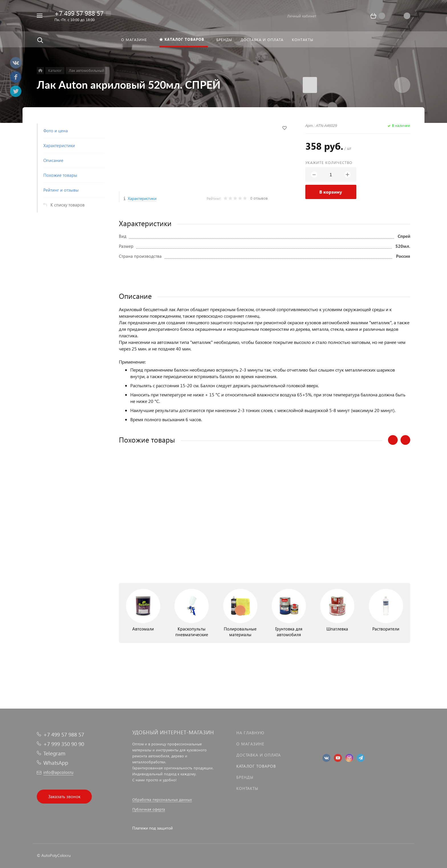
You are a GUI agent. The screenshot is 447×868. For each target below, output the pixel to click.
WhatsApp (56, 763)
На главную (250, 733)
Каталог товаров (256, 766)
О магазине (250, 744)
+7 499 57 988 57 (79, 13)
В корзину (331, 192)
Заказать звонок (64, 796)
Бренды (245, 777)
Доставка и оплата (259, 755)
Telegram (54, 753)
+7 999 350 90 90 (64, 744)
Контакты (247, 788)
